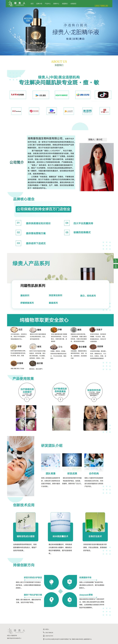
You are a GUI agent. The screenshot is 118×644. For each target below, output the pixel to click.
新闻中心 (56, 4)
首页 (32, 4)
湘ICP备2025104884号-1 (14, 638)
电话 (116, 261)
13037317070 (48, 636)
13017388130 (48, 633)
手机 (116, 266)
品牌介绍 (39, 4)
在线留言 (73, 4)
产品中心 (48, 4)
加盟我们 (65, 4)
